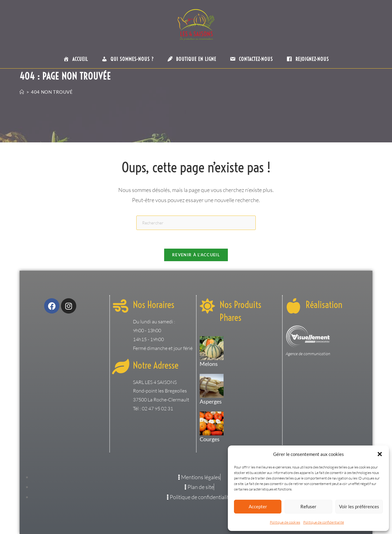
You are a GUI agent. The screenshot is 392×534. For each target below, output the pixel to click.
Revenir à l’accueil (196, 255)
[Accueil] (22, 92)
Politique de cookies (285, 522)
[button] (380, 454)
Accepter (258, 506)
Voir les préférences (359, 506)
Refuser (308, 506)
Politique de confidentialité (324, 522)
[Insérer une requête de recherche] (196, 223)
